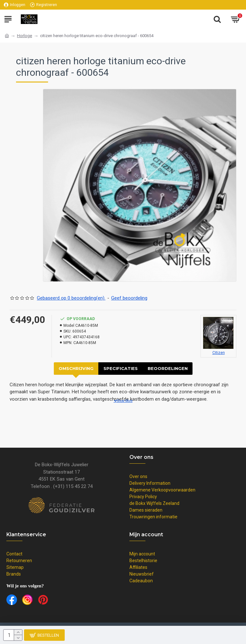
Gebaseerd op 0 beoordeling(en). (71, 298)
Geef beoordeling (129, 298)
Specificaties (121, 368)
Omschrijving (76, 368)
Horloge (25, 36)
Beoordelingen (168, 368)
